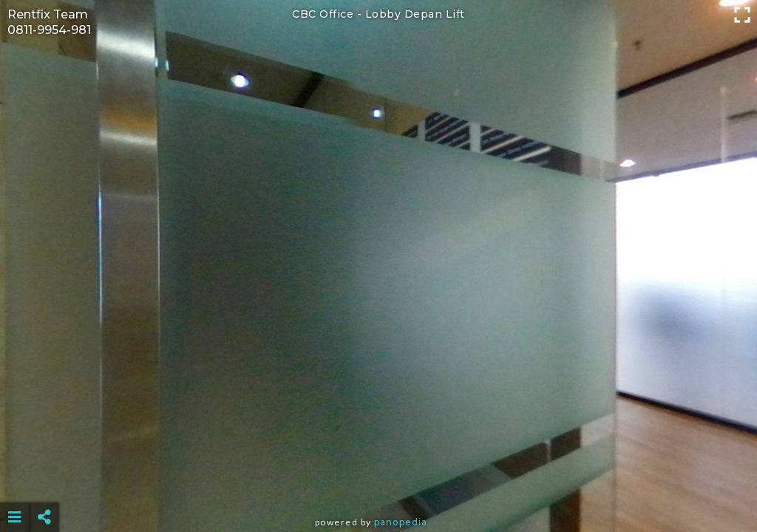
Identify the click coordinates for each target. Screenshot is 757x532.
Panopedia (401, 522)
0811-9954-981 (49, 30)
